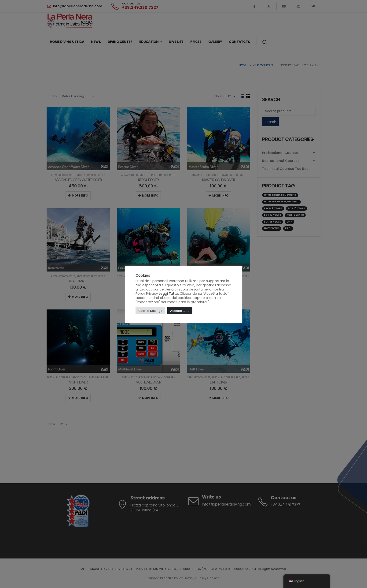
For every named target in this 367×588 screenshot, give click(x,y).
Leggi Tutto (169, 294)
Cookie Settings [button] (150, 311)
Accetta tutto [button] (180, 311)
